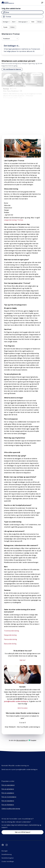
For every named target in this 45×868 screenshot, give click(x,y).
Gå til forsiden (23, 708)
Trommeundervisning (11, 631)
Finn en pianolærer (8, 785)
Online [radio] (12, 27)
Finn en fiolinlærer (8, 805)
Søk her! (23, 660)
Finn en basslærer (8, 801)
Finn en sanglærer (8, 793)
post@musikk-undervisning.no (27, 769)
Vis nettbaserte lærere (12, 69)
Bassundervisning (10, 644)
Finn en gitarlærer (8, 789)
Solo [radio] (33, 22)
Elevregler (5, 851)
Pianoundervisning (10, 639)
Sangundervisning (10, 635)
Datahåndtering (7, 854)
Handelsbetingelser (8, 858)
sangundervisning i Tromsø (14, 220)
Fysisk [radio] (5, 27)
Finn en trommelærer (9, 797)
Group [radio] (39, 22)
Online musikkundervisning (11, 809)
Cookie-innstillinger (8, 861)
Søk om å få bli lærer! (23, 832)
